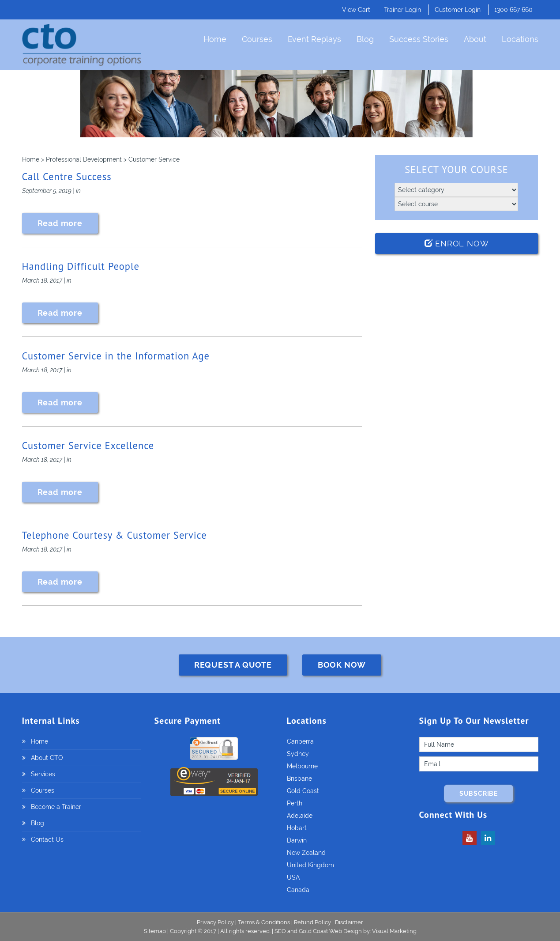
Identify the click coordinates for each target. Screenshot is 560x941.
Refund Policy (312, 922)
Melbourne (302, 766)
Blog (365, 39)
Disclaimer (349, 922)
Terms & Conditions (264, 922)
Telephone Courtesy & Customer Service (115, 535)
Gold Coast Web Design (330, 931)
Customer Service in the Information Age (116, 356)
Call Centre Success (67, 176)
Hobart (297, 828)
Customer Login (458, 10)
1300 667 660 (513, 10)
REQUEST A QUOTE (233, 665)
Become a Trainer (56, 807)
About (475, 39)
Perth (295, 803)
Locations (520, 39)
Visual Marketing (394, 931)
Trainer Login (402, 10)
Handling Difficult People (81, 266)
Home (215, 39)
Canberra (300, 741)
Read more (60, 223)
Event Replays (314, 39)
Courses (257, 39)
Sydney (298, 754)
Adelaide (300, 816)
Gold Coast (303, 791)
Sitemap (156, 931)
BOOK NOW (342, 665)
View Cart (356, 10)
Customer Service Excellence (88, 445)
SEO (280, 931)
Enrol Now (457, 244)
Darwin (297, 840)
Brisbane (299, 778)
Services (43, 774)
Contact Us (47, 839)
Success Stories (419, 39)
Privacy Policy (215, 922)
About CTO (47, 758)
